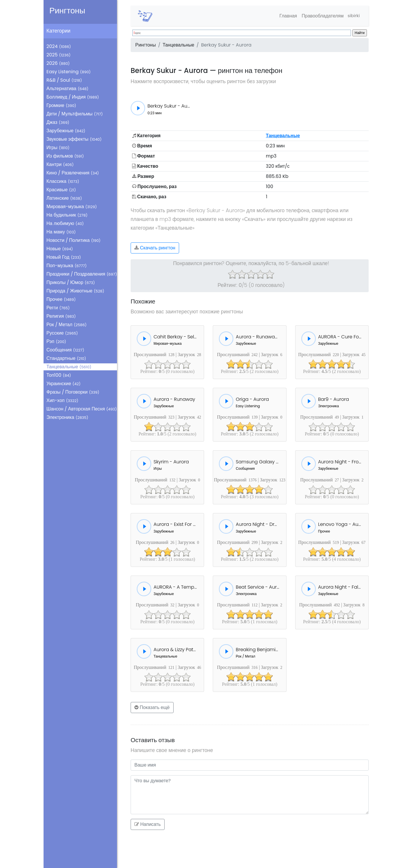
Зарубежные (66, 131)
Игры (58, 148)
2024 (59, 46)
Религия (61, 316)
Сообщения (65, 350)
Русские (62, 333)
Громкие (61, 105)
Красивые (61, 190)
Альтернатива (67, 89)
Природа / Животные (75, 291)
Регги (58, 308)
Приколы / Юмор (71, 282)
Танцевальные (69, 367)
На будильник (67, 215)
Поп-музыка (67, 266)
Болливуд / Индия (73, 97)
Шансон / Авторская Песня (82, 409)
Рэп (56, 341)
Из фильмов (65, 156)
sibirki (353, 16)
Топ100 (59, 375)
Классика (63, 181)
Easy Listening (69, 72)
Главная (286, 16)
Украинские (63, 384)
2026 (58, 63)
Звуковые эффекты (74, 139)
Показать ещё (152, 707)
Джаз (58, 122)
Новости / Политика (73, 240)
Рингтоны (67, 11)
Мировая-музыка (72, 207)
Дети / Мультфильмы (75, 114)
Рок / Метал (66, 325)
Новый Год (64, 257)
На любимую (65, 223)
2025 (58, 55)
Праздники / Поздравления (82, 274)
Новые (60, 249)
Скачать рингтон (155, 248)
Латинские (64, 198)
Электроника (67, 417)
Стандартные (66, 358)
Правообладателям (320, 16)
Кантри (60, 164)
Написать (148, 824)
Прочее (61, 299)
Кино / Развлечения (73, 173)
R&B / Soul (64, 80)
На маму (61, 232)
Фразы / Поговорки (73, 392)
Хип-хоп (62, 400)
